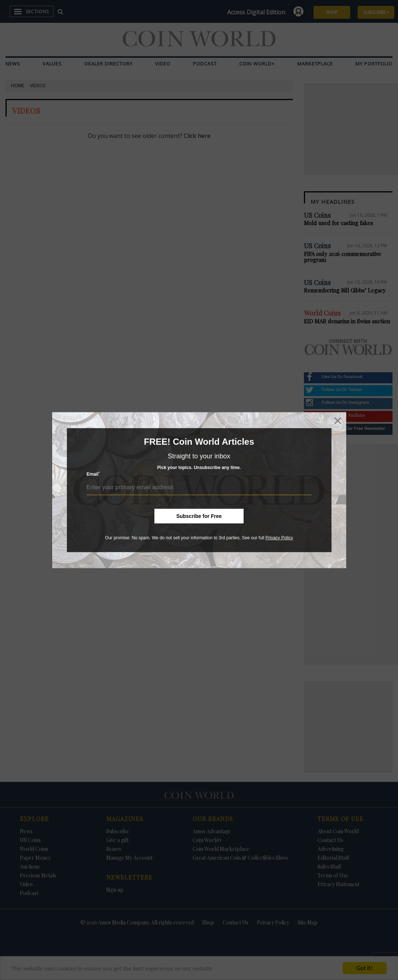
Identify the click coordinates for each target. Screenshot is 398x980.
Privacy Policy (279, 537)
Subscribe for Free (199, 516)
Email (93, 474)
